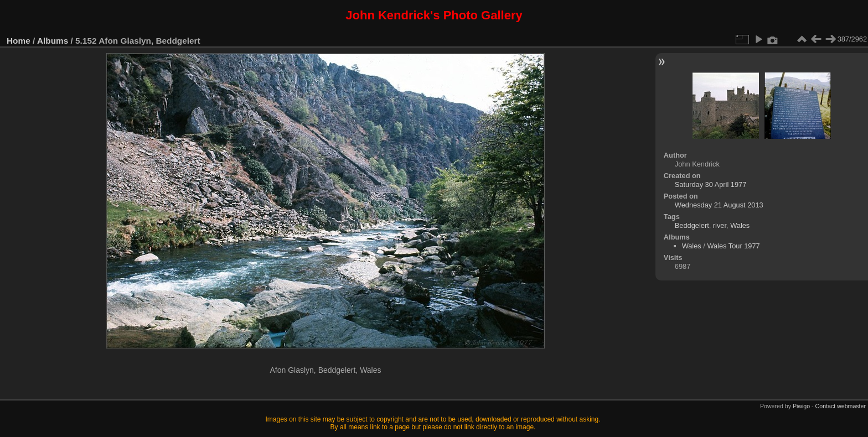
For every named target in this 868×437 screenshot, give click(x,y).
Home (19, 41)
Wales (740, 225)
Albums (53, 41)
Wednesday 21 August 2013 (719, 205)
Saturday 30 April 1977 (711, 184)
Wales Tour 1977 (733, 246)
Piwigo (801, 406)
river (720, 225)
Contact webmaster (841, 406)
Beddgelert (692, 225)
